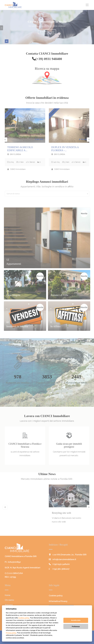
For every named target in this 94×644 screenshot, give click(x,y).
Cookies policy (24, 618)
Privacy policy (11, 633)
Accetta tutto (76, 620)
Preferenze (76, 627)
